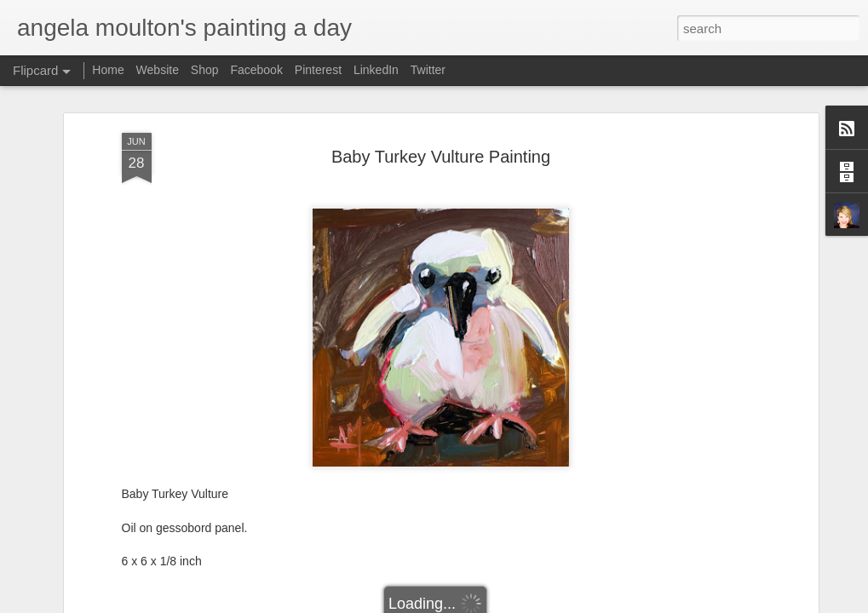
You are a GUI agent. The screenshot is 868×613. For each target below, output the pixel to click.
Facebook (256, 70)
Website (158, 70)
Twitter (428, 70)
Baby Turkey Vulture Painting (441, 157)
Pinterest (318, 70)
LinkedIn (376, 70)
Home (108, 70)
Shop (205, 70)
